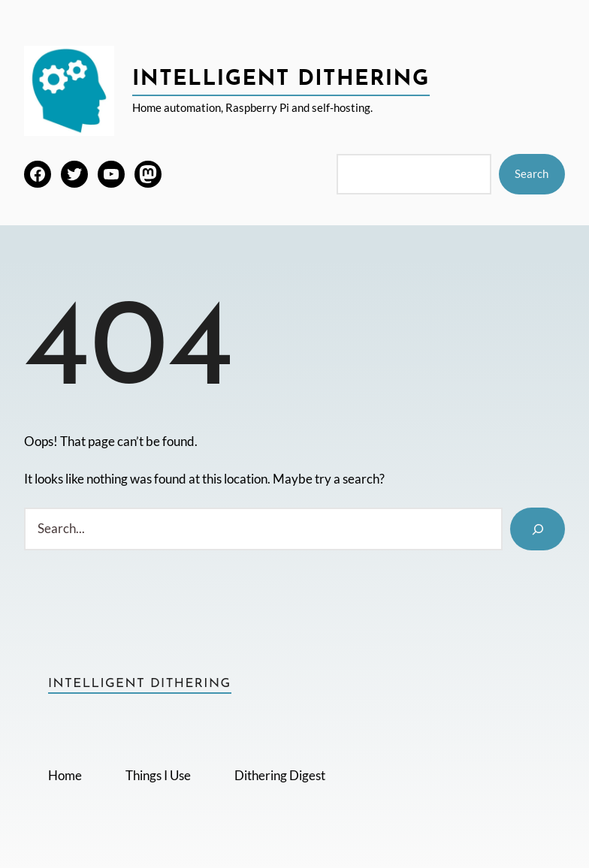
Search (532, 173)
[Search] (538, 529)
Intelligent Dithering (281, 80)
